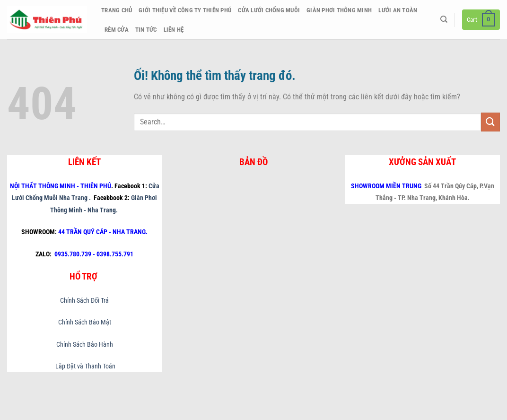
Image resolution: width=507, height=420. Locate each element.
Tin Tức (146, 30)
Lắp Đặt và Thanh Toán (85, 366)
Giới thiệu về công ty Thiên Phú (185, 10)
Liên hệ (174, 30)
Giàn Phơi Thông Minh (339, 10)
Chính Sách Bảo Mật (85, 322)
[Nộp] (490, 122)
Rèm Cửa (117, 30)
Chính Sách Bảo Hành (85, 345)
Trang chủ (117, 10)
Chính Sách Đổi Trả (84, 301)
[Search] (444, 19)
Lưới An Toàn (398, 10)
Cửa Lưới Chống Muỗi (269, 10)
